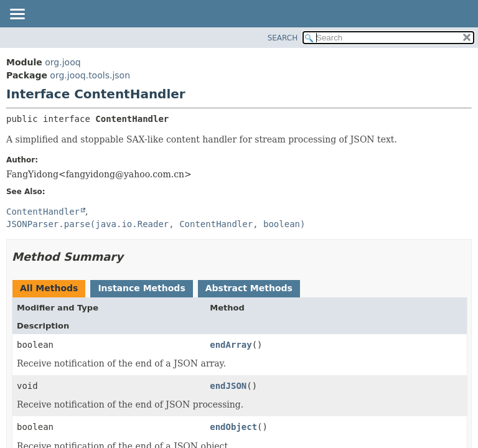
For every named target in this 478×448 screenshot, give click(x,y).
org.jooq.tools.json (90, 75)
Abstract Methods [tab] (249, 288)
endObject (233, 427)
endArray (231, 345)
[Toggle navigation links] (17, 15)
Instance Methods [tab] (141, 288)
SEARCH (283, 38)
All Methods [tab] (49, 288)
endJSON (228, 386)
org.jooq (63, 62)
